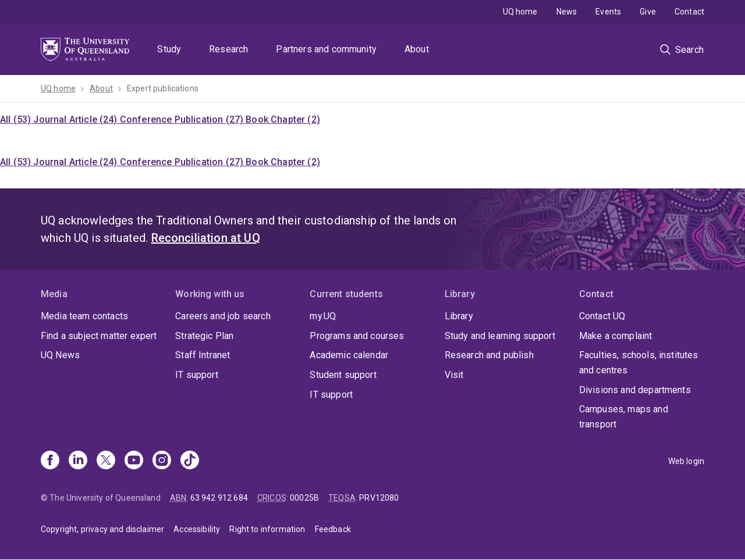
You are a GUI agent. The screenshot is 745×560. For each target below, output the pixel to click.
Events (608, 12)
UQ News (60, 355)
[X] (106, 461)
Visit (454, 375)
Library (459, 316)
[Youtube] (134, 461)
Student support (343, 375)
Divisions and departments (635, 390)
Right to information (267, 529)
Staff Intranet (203, 355)
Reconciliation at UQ (206, 238)
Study (169, 49)
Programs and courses (357, 336)
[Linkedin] (78, 461)
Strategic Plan (204, 336)
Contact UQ (602, 316)
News (567, 12)
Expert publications (163, 88)
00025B (304, 498)
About (417, 49)
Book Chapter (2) (283, 120)
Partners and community (326, 49)
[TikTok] (190, 461)
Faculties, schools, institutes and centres (639, 363)
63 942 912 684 (219, 498)
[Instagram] (162, 461)
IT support (197, 375)
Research (228, 49)
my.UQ (323, 316)
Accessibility (197, 529)
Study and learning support (500, 336)
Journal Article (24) (76, 120)
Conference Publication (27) (183, 120)
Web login (686, 461)
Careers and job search (223, 316)
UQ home (520, 12)
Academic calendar (349, 355)
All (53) (17, 120)
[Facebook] (50, 461)
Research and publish (489, 355)
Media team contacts (84, 316)
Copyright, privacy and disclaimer (102, 529)
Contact (689, 12)
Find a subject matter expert (99, 336)
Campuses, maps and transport (624, 417)
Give (648, 12)
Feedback (333, 529)
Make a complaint (616, 336)
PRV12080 (379, 498)
